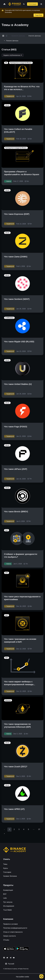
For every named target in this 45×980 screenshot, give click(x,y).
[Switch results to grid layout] (3, 36)
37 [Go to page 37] (39, 829)
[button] (41, 4)
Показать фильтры (11, 41)
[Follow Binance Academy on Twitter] (7, 958)
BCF (5, 894)
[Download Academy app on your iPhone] (9, 949)
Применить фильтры (18, 36)
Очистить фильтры (35, 36)
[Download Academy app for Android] (22, 949)
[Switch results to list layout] (6, 36)
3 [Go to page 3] (19, 829)
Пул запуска (8, 902)
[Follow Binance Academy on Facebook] (4, 958)
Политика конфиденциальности (15, 928)
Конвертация (8, 890)
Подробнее (38, 15)
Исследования (9, 906)
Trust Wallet (7, 910)
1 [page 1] (9, 829)
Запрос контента (9, 936)
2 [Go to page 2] (14, 829)
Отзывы (6, 940)
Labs (5, 898)
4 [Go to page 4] (24, 829)
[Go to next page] (4, 834)
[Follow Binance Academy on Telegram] (11, 958)
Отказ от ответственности (13, 932)
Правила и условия (10, 924)
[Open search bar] (23, 4)
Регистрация (32, 4)
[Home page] (15, 4)
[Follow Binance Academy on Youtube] (14, 958)
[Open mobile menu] (41, 4)
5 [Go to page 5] (28, 829)
